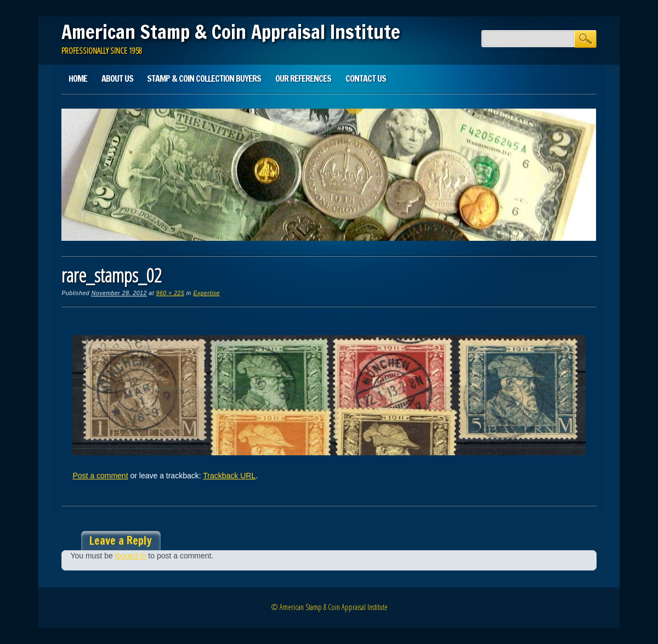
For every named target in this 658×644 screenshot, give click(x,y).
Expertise (206, 293)
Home (78, 78)
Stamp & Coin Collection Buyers (204, 78)
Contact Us (366, 78)
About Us (117, 78)
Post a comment (100, 476)
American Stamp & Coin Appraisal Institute (231, 32)
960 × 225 (171, 293)
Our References (303, 78)
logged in (131, 556)
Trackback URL (229, 476)
